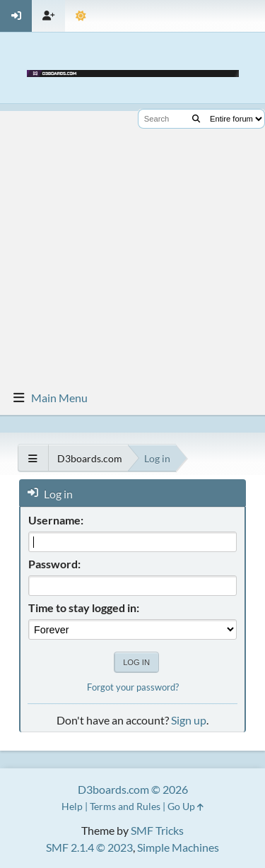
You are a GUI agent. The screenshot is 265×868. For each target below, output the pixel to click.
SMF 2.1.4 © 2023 (89, 847)
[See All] (33, 458)
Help (72, 806)
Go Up (185, 806)
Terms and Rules (125, 806)
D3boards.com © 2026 (133, 789)
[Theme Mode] (81, 16)
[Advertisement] (132, 244)
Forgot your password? (133, 687)
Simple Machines (178, 847)
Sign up (189, 720)
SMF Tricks (157, 830)
